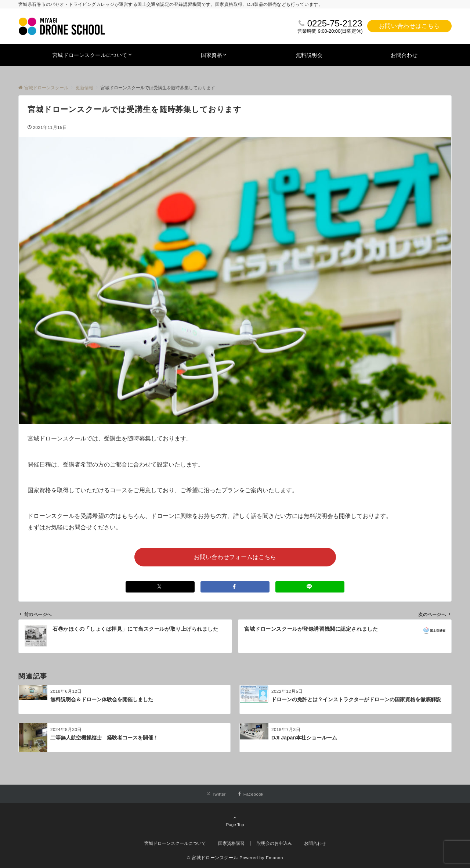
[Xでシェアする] (160, 587)
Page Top (235, 821)
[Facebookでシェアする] (235, 587)
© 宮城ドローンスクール (212, 858)
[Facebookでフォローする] (251, 794)
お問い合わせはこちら (409, 26)
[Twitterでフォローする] (216, 794)
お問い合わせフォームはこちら (235, 557)
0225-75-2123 (335, 23)
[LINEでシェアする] (310, 587)
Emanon (274, 858)
